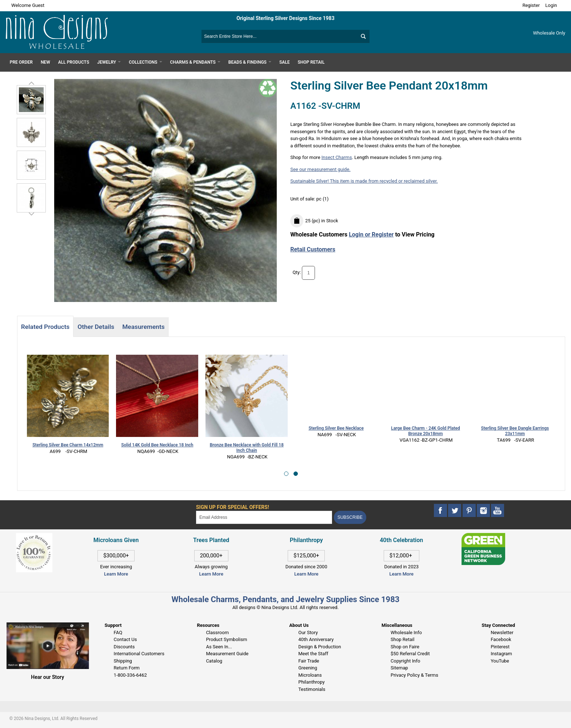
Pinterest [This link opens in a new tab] (500, 647)
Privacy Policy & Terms (414, 675)
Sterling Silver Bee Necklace (336, 428)
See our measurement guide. (320, 169)
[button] (286, 474)
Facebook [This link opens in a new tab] (501, 639)
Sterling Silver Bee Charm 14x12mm (68, 445)
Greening (308, 668)
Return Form (127, 668)
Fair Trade (309, 661)
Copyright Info (405, 661)
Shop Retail (402, 639)
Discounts (124, 647)
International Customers (139, 654)
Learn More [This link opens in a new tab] (211, 574)
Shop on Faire (405, 647)
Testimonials (312, 689)
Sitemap (399, 668)
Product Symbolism (226, 639)
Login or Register (371, 234)
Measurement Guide (227, 654)
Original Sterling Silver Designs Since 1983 (285, 18)
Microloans (310, 675)
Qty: (297, 272)
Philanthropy (311, 682)
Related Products (45, 327)
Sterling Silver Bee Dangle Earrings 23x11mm (515, 431)
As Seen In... (219, 647)
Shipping (123, 661)
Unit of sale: (303, 199)
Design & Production (320, 647)
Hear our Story (47, 677)
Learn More (116, 574)
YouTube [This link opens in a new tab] (500, 661)
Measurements (143, 327)
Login (551, 5)
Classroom (217, 632)
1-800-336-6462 (130, 675)
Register (531, 5)
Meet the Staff (313, 654)
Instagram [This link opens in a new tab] (501, 654)
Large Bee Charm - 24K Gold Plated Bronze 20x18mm (426, 431)
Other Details (96, 327)
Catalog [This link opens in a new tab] (214, 661)
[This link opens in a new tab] (483, 536)
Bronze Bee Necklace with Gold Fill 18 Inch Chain (247, 448)
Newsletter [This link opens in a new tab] (502, 632)
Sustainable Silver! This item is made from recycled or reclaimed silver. (364, 181)
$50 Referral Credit (410, 654)
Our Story (308, 632)
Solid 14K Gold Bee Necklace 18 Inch (157, 445)
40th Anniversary (316, 639)
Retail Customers (313, 249)
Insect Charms (337, 157)
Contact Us (125, 639)
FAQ (118, 632)
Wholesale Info (406, 632)
